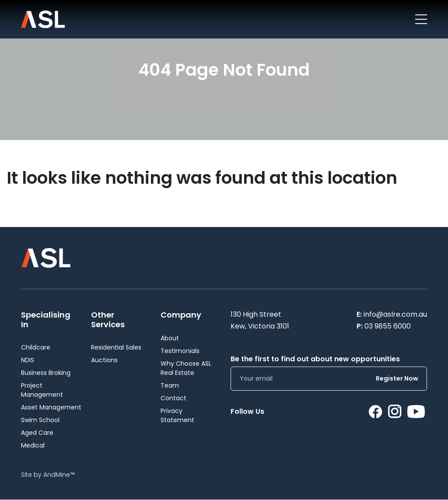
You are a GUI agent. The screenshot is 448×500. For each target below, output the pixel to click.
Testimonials (180, 351)
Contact (173, 398)
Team (170, 385)
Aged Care (37, 433)
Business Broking (46, 373)
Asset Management (51, 407)
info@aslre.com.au (395, 314)
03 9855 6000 (388, 326)
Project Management (42, 390)
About (170, 338)
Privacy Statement (177, 415)
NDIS (28, 360)
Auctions (104, 360)
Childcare (36, 347)
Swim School (40, 420)
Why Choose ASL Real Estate (186, 368)
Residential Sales (116, 347)
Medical (33, 445)
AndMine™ (59, 475)
